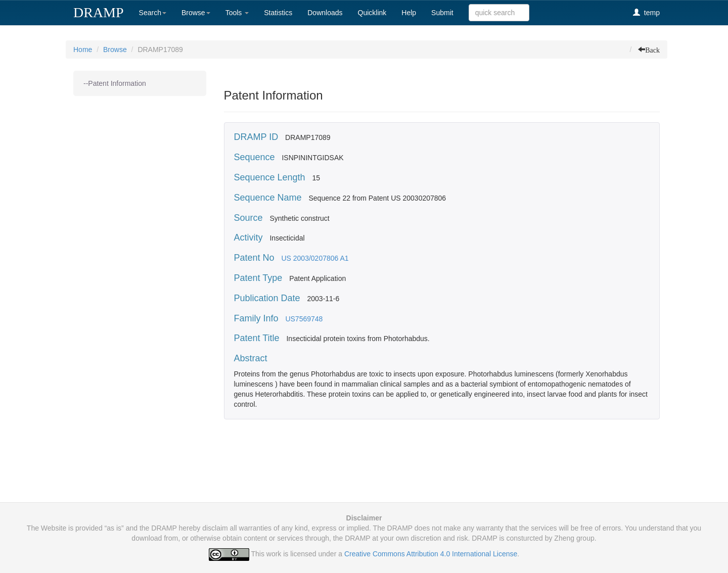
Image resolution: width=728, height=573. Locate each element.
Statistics (278, 13)
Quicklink (372, 13)
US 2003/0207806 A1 (315, 258)
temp (646, 12)
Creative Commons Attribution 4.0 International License (431, 554)
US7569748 (304, 319)
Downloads (325, 13)
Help (409, 13)
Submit (442, 13)
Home (83, 50)
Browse (196, 13)
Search (153, 13)
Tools (237, 13)
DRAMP (99, 12)
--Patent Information (115, 83)
